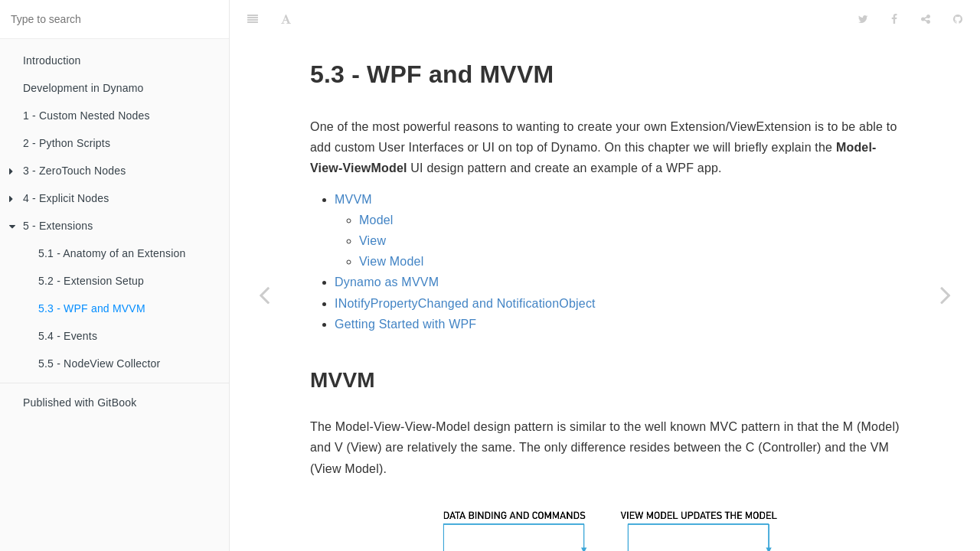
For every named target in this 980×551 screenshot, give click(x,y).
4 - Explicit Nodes (59, 198)
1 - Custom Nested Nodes (87, 116)
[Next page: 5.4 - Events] (946, 295)
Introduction (52, 60)
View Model (391, 223)
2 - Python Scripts (67, 143)
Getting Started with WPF (405, 286)
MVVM (353, 161)
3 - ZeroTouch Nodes (68, 171)
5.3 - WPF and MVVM (92, 308)
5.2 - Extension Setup (91, 281)
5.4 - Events (68, 336)
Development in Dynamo (83, 88)
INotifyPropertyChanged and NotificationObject (465, 265)
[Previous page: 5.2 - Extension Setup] (264, 295)
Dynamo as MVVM (387, 244)
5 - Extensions (51, 226)
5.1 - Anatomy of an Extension (112, 253)
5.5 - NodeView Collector (99, 364)
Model (376, 182)
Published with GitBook (80, 403)
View (372, 202)
